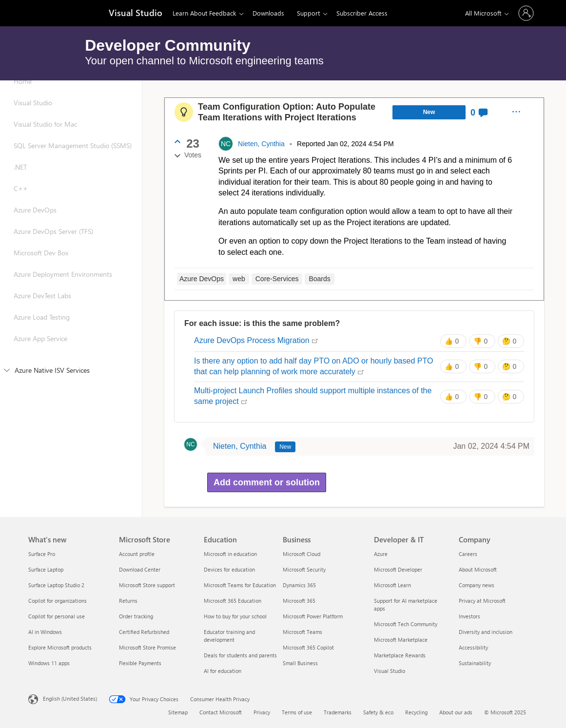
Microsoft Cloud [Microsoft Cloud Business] (302, 554)
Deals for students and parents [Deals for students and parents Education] (240, 655)
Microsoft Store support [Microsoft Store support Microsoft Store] (147, 585)
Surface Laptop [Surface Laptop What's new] (46, 569)
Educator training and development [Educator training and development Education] (229, 636)
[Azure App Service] (71, 348)
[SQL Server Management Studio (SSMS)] (71, 155)
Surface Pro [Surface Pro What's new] (42, 554)
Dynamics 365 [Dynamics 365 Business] (299, 585)
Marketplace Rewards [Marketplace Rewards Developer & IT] (400, 655)
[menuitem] (516, 112)
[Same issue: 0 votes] (453, 341)
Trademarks (338, 712)
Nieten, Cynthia (261, 144)
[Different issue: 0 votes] (482, 341)
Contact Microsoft (221, 712)
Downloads (268, 13)
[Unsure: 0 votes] (511, 341)
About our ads (456, 712)
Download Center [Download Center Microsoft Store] (140, 569)
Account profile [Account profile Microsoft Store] (137, 554)
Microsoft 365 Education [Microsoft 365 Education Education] (233, 601)
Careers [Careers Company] (468, 554)
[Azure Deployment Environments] (71, 284)
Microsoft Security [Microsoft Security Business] (304, 569)
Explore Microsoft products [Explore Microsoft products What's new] (60, 647)
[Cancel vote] (177, 156)
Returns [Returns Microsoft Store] (128, 601)
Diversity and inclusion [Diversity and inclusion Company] (486, 632)
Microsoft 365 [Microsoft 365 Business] (299, 601)
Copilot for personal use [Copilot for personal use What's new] (57, 616)
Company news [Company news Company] (477, 585)
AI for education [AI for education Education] (223, 671)
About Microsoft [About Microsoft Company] (478, 569)
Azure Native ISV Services (47, 370)
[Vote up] (177, 141)
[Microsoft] (62, 13)
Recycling (416, 712)
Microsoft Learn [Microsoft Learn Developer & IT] (392, 585)
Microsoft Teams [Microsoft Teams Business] (303, 632)
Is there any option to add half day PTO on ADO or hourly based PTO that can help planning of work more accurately (313, 367)
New (429, 112)
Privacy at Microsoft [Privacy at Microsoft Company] (482, 601)
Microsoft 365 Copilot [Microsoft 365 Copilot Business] (308, 647)
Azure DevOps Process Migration (256, 341)
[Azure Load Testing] (71, 327)
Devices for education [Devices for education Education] (229, 569)
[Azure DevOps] (71, 220)
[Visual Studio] (135, 14)
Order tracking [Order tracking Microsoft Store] (136, 616)
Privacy (262, 712)
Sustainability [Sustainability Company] (475, 663)
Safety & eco (378, 712)
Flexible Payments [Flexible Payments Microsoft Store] (140, 663)
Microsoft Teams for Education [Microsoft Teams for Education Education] (240, 585)
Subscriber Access (362, 13)
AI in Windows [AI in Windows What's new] (45, 632)
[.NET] (71, 177)
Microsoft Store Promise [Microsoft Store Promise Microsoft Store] (147, 647)
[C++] (71, 198)
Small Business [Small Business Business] (300, 663)
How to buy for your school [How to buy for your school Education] (235, 616)
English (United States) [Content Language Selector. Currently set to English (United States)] (70, 699)
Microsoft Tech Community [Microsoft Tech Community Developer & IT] (406, 624)
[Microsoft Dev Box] (71, 263)
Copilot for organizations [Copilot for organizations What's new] (58, 601)
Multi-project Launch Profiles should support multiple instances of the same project (313, 397)
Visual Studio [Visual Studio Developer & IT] (390, 671)
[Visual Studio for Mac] (71, 134)
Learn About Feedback (204, 13)
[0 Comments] (479, 112)
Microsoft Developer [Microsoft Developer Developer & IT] (398, 569)
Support (308, 13)
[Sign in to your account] (526, 13)
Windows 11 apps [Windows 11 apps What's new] (49, 663)
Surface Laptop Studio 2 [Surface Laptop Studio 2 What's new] (56, 585)
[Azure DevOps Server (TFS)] (71, 241)
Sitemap (178, 712)
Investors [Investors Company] (469, 616)
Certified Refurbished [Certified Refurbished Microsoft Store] (144, 632)
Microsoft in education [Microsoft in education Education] (230, 554)
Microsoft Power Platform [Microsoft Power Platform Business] (313, 616)
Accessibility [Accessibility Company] (473, 647)
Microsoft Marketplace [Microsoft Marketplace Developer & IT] (401, 640)
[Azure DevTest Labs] (71, 306)
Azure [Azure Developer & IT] (381, 554)
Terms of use (297, 712)
